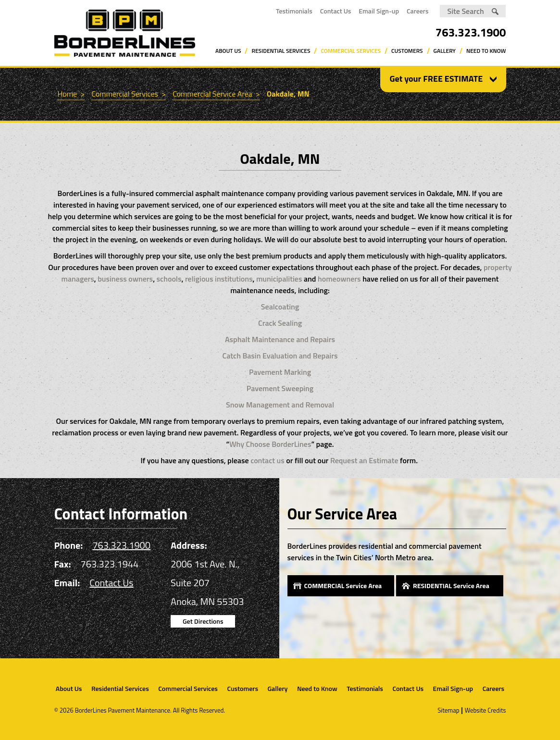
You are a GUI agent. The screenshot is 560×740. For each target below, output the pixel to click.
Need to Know (486, 51)
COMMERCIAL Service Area (343, 586)
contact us (268, 460)
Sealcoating (280, 307)
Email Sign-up (379, 11)
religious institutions (218, 279)
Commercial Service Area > (216, 94)
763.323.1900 (471, 32)
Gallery (445, 51)
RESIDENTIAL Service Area (451, 586)
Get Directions (203, 621)
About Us (228, 51)
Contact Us (336, 11)
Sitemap (448, 710)
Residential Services (281, 51)
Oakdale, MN (288, 94)
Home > (71, 94)
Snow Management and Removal (280, 405)
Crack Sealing (280, 323)
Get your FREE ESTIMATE (436, 79)
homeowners (339, 279)
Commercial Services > (129, 94)
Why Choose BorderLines (270, 444)
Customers (407, 51)
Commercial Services (351, 51)
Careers (418, 11)
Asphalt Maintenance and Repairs (280, 339)
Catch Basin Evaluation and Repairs (280, 356)
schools (169, 279)
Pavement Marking (280, 372)
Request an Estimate (364, 460)
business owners (125, 279)
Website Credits (485, 710)
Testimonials (294, 11)
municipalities (279, 279)
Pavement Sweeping (280, 388)
